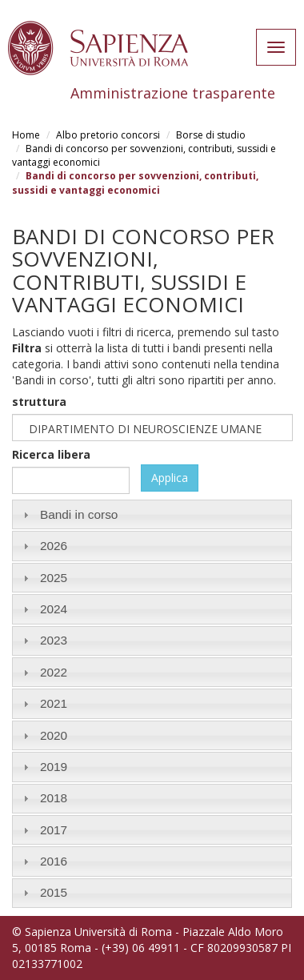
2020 (54, 735)
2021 (54, 703)
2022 (54, 672)
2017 (54, 830)
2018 (54, 798)
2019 (54, 767)
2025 (54, 578)
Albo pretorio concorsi (108, 135)
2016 (54, 861)
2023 (54, 640)
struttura (39, 402)
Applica (170, 478)
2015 (54, 892)
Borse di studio (211, 135)
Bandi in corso (79, 514)
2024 (54, 609)
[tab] (152, 514)
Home (26, 135)
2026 (54, 546)
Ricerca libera (51, 454)
